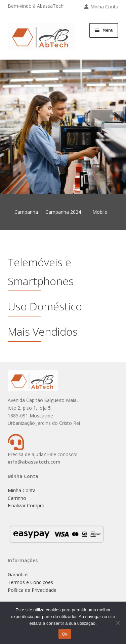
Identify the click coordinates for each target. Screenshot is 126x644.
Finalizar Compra (26, 505)
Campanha (26, 212)
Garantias (18, 574)
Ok (65, 634)
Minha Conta (104, 7)
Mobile (100, 212)
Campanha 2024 (63, 212)
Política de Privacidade (32, 590)
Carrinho (17, 498)
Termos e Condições (30, 582)
